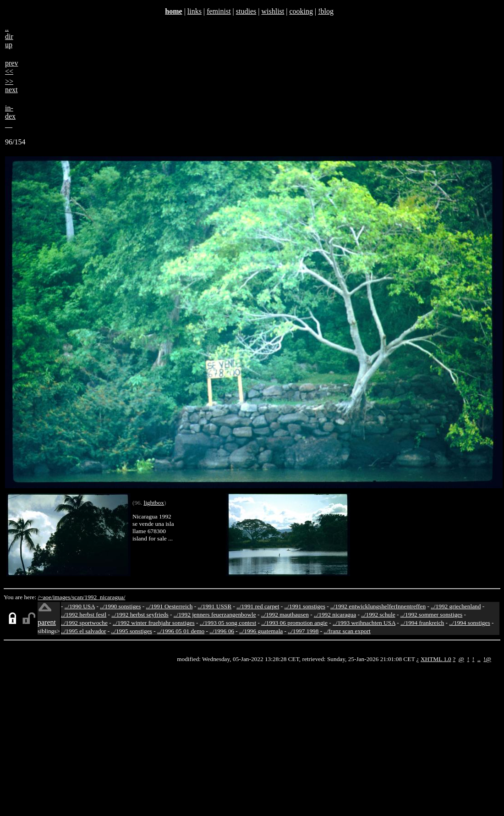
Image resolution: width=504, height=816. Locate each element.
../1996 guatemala (261, 631)
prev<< (11, 67)
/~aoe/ (46, 597)
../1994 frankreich (422, 623)
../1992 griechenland (456, 606)
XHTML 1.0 (436, 659)
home (173, 11)
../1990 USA (80, 606)
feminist (219, 11)
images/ (63, 597)
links (194, 11)
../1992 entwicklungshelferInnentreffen (378, 606)
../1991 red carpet (258, 606)
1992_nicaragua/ (105, 597)
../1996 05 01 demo (181, 631)
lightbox (153, 503)
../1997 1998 (303, 631)
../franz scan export (347, 631)
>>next (11, 85)
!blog (326, 11)
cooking (301, 11)
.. (479, 659)
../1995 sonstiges (132, 631)
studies (246, 11)
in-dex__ (10, 116)
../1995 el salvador (83, 631)
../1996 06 (222, 631)
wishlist (273, 11)
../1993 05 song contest (228, 623)
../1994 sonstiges (469, 623)
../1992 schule (378, 615)
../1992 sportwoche (84, 623)
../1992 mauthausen (285, 615)
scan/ (78, 597)
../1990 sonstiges (120, 606)
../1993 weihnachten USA (364, 623)
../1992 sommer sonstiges (432, 615)
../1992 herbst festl (84, 615)
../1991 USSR (214, 606)
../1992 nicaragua (335, 615)
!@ (487, 659)
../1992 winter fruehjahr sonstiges (154, 623)
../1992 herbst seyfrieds (140, 615)
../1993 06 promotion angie (294, 623)
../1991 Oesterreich (170, 606)
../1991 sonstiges (305, 606)
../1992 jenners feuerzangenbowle (215, 615)
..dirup (9, 36)
